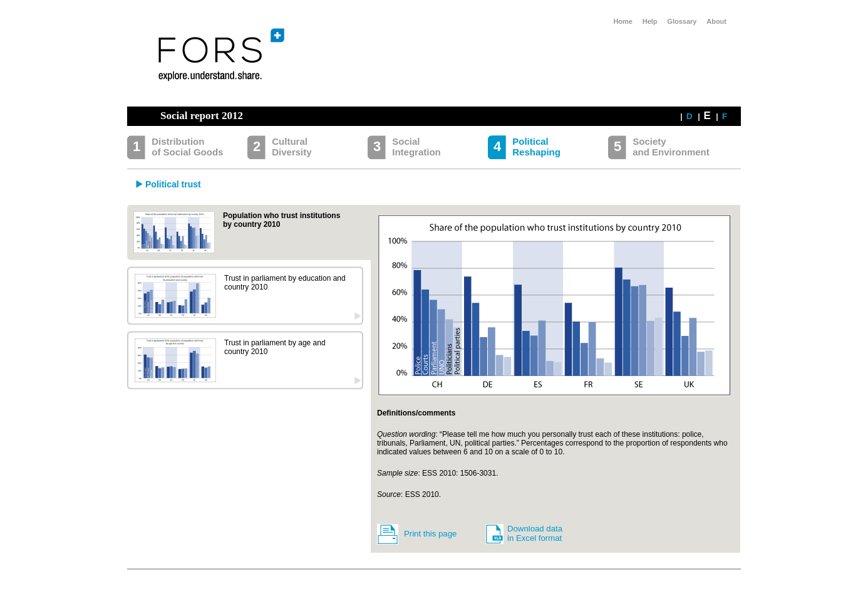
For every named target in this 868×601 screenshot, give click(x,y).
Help (650, 21)
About (716, 21)
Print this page (430, 534)
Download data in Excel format (535, 533)
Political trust (173, 184)
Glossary (682, 21)
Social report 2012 (202, 116)
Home (623, 21)
